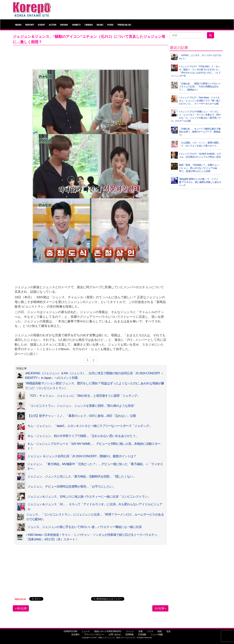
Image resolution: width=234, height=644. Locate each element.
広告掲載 (142, 634)
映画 (160, 631)
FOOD (110, 25)
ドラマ (150, 631)
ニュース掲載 (157, 634)
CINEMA (89, 25)
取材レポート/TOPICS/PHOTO (108, 631)
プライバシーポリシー (94, 634)
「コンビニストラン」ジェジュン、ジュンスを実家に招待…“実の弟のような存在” (81, 406)
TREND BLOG (124, 25)
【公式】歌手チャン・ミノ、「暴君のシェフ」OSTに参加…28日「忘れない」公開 (82, 416)
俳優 (140, 631)
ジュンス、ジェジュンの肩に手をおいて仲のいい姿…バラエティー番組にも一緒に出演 (84, 527)
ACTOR (53, 25)
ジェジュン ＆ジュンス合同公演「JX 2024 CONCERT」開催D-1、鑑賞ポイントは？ (82, 456)
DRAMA (64, 25)
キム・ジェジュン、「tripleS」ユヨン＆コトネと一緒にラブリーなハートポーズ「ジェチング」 (90, 426)
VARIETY (76, 25)
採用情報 (129, 634)
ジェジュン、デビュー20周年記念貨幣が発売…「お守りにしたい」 (71, 487)
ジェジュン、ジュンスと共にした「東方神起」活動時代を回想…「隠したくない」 (82, 477)
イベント (130, 631)
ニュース (86, 631)
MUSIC (100, 25)
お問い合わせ (115, 634)
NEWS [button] (18, 25)
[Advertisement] (143, 10)
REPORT (30, 25)
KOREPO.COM (70, 631)
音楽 (168, 631)
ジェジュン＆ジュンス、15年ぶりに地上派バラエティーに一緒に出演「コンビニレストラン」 (89, 497)
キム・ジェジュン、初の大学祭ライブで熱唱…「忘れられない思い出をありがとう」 (83, 436)
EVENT (41, 25)
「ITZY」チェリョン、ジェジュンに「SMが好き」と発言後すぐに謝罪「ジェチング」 (84, 396)
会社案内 (75, 634)
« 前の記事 (21, 608)
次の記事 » (160, 608)
